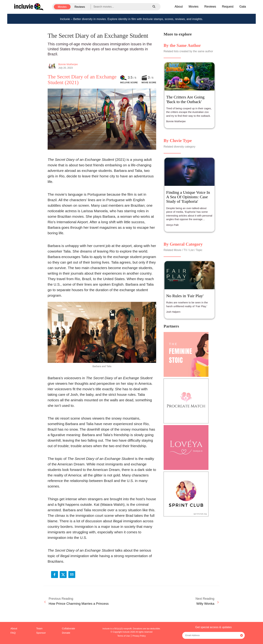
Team (39, 628)
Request (228, 7)
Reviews (80, 7)
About (179, 7)
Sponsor (41, 633)
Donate (66, 633)
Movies (62, 7)
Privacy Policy (139, 636)
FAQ (13, 633)
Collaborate (69, 628)
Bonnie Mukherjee (68, 64)
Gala (243, 7)
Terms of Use (124, 636)
